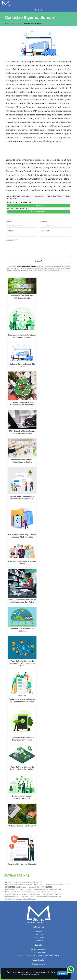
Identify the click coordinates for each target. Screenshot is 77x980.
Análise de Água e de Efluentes (16, 894)
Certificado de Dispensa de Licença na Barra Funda (22, 739)
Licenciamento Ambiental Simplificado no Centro (22, 461)
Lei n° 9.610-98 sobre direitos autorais (46, 270)
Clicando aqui (39, 211)
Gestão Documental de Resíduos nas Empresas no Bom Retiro (22, 601)
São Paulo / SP (40, 964)
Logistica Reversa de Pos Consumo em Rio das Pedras (22, 403)
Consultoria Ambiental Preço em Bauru (22, 563)
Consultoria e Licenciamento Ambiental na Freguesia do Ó (22, 497)
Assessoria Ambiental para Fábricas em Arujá (22, 297)
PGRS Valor (38, 885)
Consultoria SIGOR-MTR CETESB (57, 885)
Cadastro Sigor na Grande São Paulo (22, 365)
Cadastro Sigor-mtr (12, 897)
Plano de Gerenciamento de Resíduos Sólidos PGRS (24, 882)
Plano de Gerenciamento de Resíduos (19, 885)
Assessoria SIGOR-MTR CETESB (40, 887)
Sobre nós (39, 931)
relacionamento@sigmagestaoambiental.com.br (40, 955)
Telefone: (10, 231)
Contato (39, 940)
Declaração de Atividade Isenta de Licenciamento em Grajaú (22, 700)
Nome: (9, 222)
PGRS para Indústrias (13, 892)
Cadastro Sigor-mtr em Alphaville (22, 864)
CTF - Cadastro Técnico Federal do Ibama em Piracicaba (22, 432)
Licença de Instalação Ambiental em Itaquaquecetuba (22, 336)
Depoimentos (39, 937)
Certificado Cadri (28, 897)
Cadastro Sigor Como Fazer (53, 894)
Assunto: (45, 231)
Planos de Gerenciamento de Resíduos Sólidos (39, 892)
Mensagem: (11, 240)
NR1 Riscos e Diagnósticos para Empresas (48, 889)
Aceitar (63, 973)
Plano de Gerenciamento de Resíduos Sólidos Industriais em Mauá (22, 663)
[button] (74, 4)
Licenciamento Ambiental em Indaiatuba (22, 630)
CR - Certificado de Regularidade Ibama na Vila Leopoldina (22, 536)
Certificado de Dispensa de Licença (48, 897)
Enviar (39, 261)
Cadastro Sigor (35, 894)
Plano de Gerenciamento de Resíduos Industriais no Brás (22, 768)
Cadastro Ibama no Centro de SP (22, 826)
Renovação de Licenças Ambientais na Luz (22, 797)
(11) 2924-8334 (39, 205)
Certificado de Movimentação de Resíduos (20, 899)
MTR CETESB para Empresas (16, 887)
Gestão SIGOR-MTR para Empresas (18, 889)
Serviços (39, 934)
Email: (44, 222)
